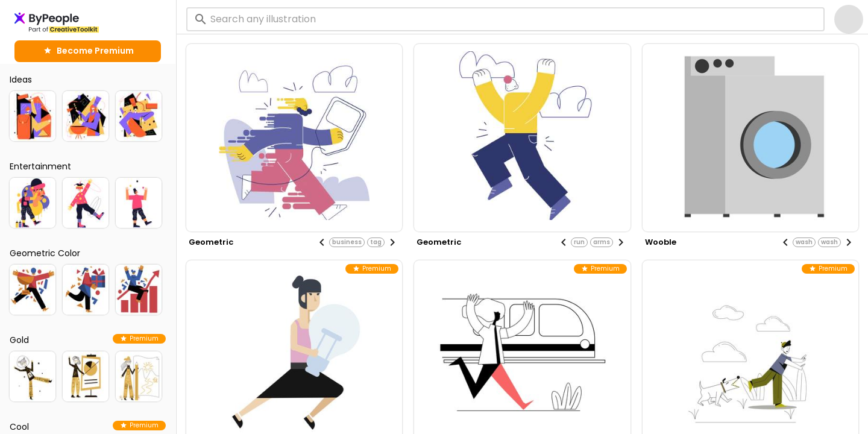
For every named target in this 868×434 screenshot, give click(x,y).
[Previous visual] (322, 242)
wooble (661, 242)
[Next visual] (392, 242)
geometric (211, 242)
